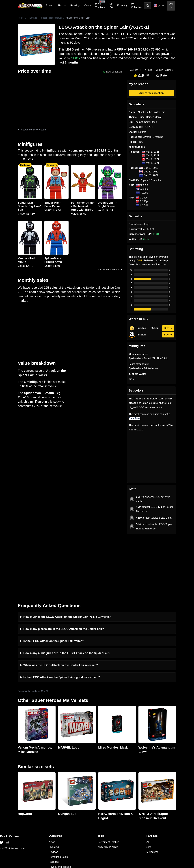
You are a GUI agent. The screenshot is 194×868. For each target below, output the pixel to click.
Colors (88, 6)
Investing (54, 786)
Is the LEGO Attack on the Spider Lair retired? (54, 580)
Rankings (76, 6)
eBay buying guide (108, 786)
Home (21, 18)
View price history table (33, 130)
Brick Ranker (10, 776)
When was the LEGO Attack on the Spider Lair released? (61, 605)
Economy (122, 6)
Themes (62, 6)
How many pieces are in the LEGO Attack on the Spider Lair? (64, 568)
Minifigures (152, 791)
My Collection (137, 6)
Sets (149, 786)
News (52, 781)
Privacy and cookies (60, 806)
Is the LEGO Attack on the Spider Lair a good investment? (62, 617)
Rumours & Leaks (59, 796)
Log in (171, 6)
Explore (50, 6)
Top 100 (111, 6)
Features (54, 801)
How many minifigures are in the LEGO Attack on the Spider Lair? (67, 593)
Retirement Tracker (108, 781)
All (148, 781)
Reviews (54, 791)
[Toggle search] (147, 6)
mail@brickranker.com (12, 788)
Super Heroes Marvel (51, 18)
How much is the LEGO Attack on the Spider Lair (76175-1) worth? (67, 556)
